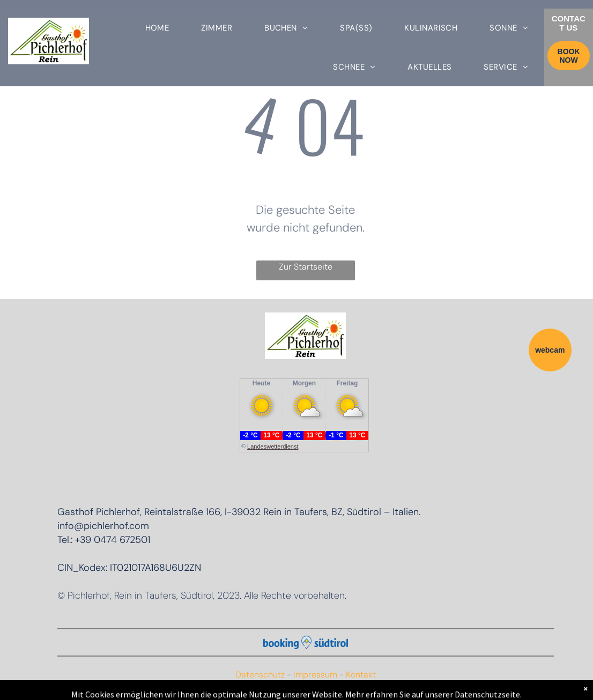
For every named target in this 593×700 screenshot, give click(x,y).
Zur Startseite (306, 267)
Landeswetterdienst (273, 446)
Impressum (315, 675)
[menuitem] (157, 28)
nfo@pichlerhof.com (104, 526)
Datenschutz (260, 675)
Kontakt (361, 675)
